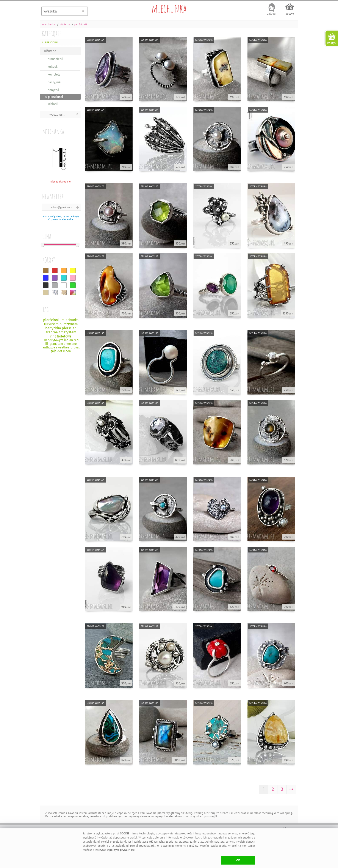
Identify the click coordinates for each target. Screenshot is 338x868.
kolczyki (53, 67)
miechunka (169, 8)
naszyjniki (54, 82)
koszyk (290, 14)
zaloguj (272, 14)
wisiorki (53, 104)
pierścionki (51, 42)
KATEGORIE (51, 34)
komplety (54, 75)
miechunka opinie (60, 180)
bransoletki (55, 59)
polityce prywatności (122, 850)
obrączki (53, 90)
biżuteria (50, 51)
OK (238, 860)
